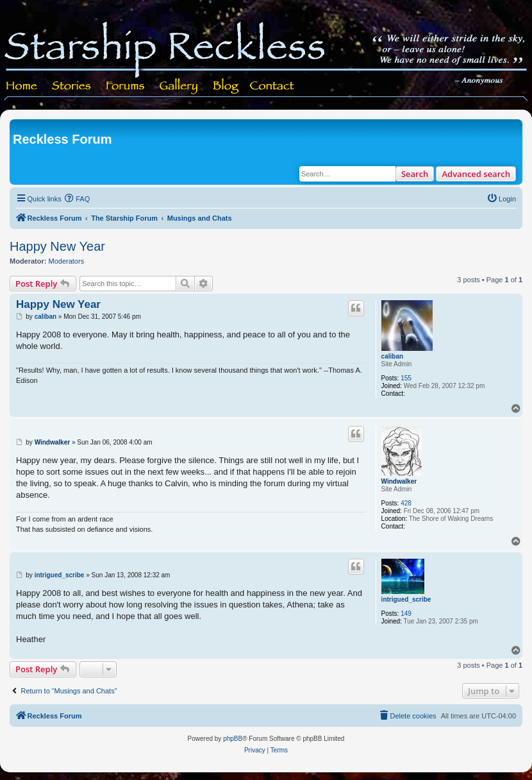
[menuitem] (78, 199)
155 (406, 378)
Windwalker (399, 481)
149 (406, 614)
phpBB (233, 739)
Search (415, 174)
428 (406, 503)
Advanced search (476, 174)
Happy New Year (57, 246)
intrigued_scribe (406, 599)
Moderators (67, 261)
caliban (392, 356)
